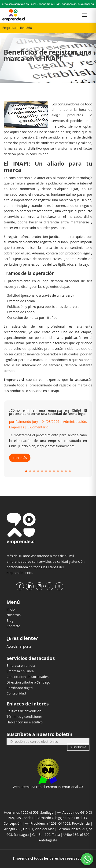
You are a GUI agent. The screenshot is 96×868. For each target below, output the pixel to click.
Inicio (11, 609)
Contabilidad (16, 693)
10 (62, 471)
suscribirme (78, 747)
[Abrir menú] (85, 15)
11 (66, 471)
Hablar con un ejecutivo (25, 722)
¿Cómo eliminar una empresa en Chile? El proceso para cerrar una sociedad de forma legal (48, 412)
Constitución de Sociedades (28, 677)
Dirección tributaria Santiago (28, 682)
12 (70, 471)
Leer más (20, 458)
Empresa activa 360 (17, 28)
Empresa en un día (21, 665)
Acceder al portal (19, 646)
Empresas (17, 427)
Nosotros (14, 615)
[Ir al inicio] (13, 15)
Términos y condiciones (24, 717)
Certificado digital (20, 688)
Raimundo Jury (27, 422)
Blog (10, 620)
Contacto (13, 626)
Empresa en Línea (20, 671)
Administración (74, 422)
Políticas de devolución (24, 711)
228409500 (8, 4)
